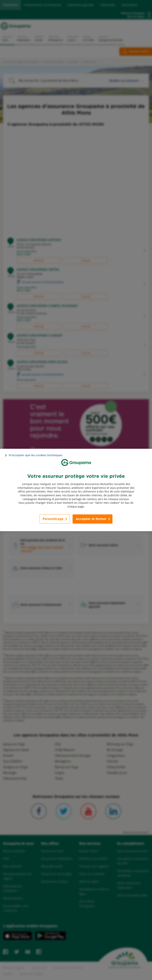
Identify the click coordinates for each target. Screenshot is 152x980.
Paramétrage (53, 519)
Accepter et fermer (91, 519)
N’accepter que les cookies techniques (36, 455)
